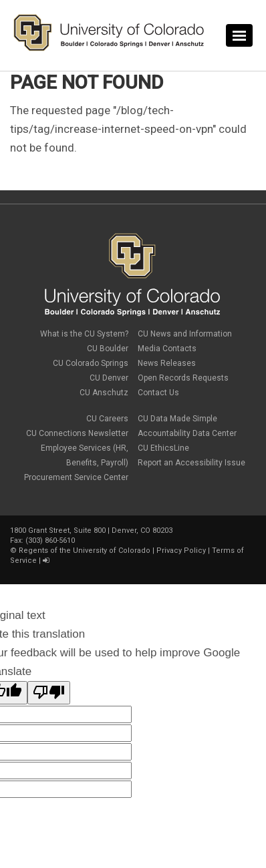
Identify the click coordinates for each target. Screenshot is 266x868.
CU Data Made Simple (177, 419)
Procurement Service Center (76, 477)
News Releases (167, 363)
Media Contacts (167, 349)
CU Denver (109, 378)
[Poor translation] (49, 693)
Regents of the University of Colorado (85, 551)
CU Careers (107, 419)
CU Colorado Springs (91, 363)
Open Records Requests (183, 378)
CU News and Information (185, 334)
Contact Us (158, 393)
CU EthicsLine (163, 448)
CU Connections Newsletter (77, 433)
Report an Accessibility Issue (191, 463)
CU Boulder (108, 349)
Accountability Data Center (187, 433)
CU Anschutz (104, 393)
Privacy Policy (181, 551)
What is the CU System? (84, 334)
